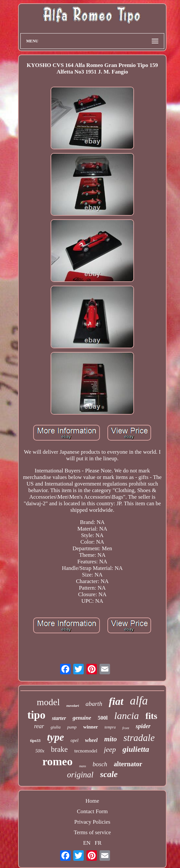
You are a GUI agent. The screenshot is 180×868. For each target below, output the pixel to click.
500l (103, 718)
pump (72, 727)
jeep (110, 749)
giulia (56, 727)
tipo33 (35, 741)
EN (87, 843)
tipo (36, 715)
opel (75, 740)
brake (59, 749)
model (48, 702)
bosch (100, 764)
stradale (139, 738)
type (56, 737)
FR (98, 843)
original (80, 775)
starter (59, 718)
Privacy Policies (92, 822)
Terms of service (92, 832)
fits (151, 716)
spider (143, 726)
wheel (91, 740)
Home (92, 801)
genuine (82, 718)
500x (40, 751)
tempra (110, 727)
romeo (57, 761)
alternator (128, 764)
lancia (127, 716)
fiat (116, 701)
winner (90, 727)
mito (111, 739)
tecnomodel (86, 751)
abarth (94, 704)
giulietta (136, 749)
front (126, 728)
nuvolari (73, 705)
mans (83, 766)
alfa (139, 701)
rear (39, 726)
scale (109, 774)
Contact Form (92, 811)
